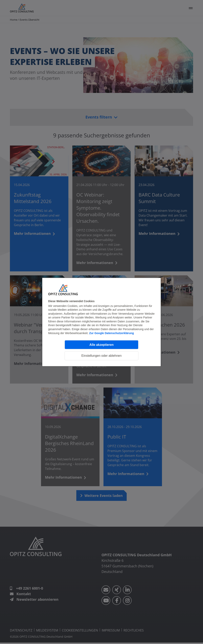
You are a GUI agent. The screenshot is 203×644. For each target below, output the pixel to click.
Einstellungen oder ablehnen (102, 356)
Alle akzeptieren (101, 345)
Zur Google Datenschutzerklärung (112, 333)
